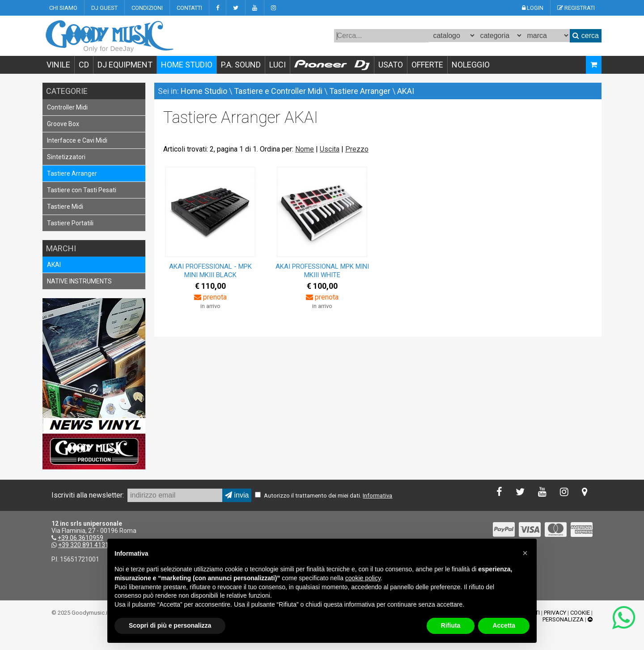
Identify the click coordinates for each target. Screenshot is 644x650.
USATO (391, 65)
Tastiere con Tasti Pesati (82, 190)
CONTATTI (189, 8)
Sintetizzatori (66, 157)
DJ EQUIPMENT (125, 65)
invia (237, 495)
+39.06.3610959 (80, 538)
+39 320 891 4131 (83, 545)
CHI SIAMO (63, 8)
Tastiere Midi (65, 207)
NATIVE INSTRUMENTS (79, 281)
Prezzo (357, 149)
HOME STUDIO (187, 65)
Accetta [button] (504, 625)
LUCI (278, 65)
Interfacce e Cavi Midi (77, 140)
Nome (305, 149)
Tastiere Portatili (70, 223)
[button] (525, 553)
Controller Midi (67, 107)
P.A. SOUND (241, 65)
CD (84, 65)
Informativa (377, 496)
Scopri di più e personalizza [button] (170, 625)
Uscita (330, 149)
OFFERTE (427, 65)
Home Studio (204, 91)
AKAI (54, 265)
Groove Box (63, 124)
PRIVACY (555, 613)
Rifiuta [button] (451, 625)
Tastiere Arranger (72, 173)
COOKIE (580, 613)
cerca (586, 36)
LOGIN (533, 8)
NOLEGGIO (471, 65)
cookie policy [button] (363, 578)
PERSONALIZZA (563, 619)
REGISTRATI (576, 8)
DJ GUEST (104, 8)
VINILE (58, 65)
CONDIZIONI (147, 8)
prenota (210, 297)
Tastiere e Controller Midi (278, 91)
